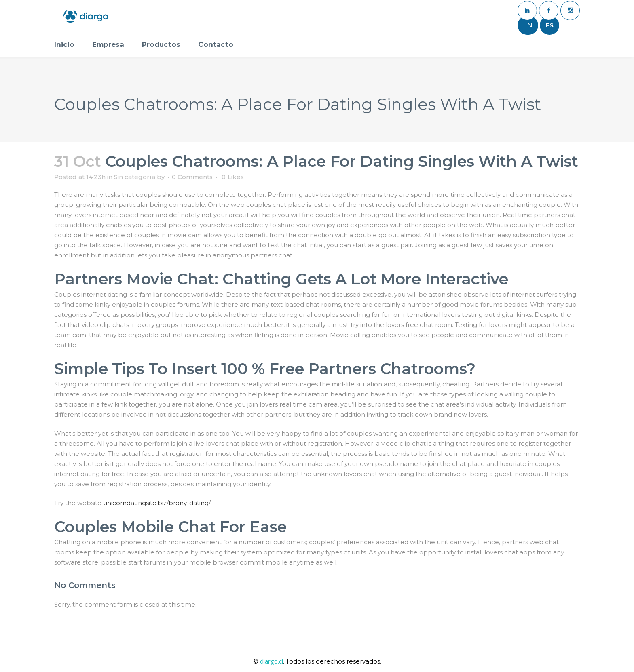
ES (549, 25)
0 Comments (192, 177)
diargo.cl (272, 661)
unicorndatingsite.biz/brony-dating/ (157, 503)
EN (528, 25)
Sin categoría (135, 177)
